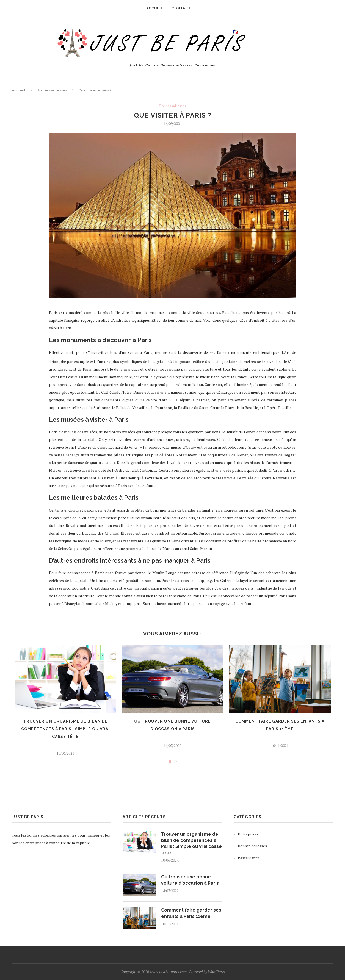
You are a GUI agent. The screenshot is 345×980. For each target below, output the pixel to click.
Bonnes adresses (52, 90)
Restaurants (248, 858)
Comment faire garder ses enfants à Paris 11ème (191, 913)
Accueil (19, 90)
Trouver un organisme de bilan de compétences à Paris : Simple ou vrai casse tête (65, 729)
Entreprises (248, 834)
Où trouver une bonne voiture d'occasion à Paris (190, 880)
